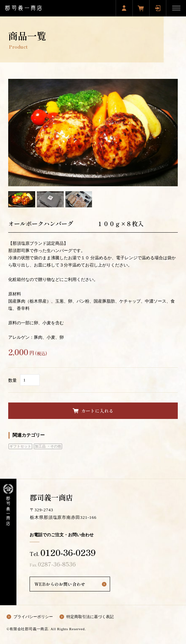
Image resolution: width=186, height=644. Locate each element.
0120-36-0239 (68, 552)
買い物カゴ (141, 8)
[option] (93, 133)
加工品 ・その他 (48, 446)
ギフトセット (20, 446)
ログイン (158, 8)
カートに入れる (97, 411)
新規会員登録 (124, 8)
